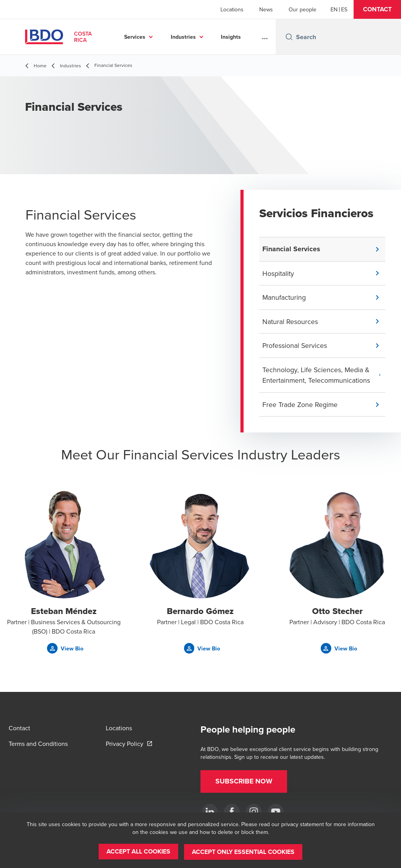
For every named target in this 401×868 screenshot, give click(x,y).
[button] (377, 9)
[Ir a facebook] (232, 812)
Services (135, 37)
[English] (334, 9)
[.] (210, 812)
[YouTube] (276, 812)
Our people (303, 9)
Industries (183, 37)
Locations (232, 9)
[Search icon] (289, 37)
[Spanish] (344, 9)
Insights (231, 37)
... (265, 37)
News (266, 9)
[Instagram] (254, 812)
